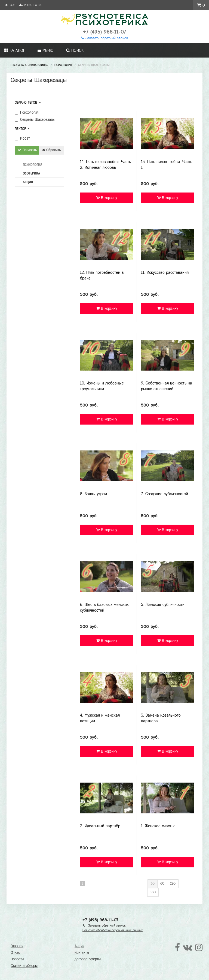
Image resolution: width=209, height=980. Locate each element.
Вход (10, 5)
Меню (45, 50)
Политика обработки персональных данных (113, 930)
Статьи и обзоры (24, 966)
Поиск (75, 50)
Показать (27, 150)
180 (153, 892)
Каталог (15, 50)
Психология (33, 165)
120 (173, 883)
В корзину (107, 198)
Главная (17, 946)
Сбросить (51, 150)
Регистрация (31, 5)
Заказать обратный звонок (105, 38)
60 (162, 883)
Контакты (82, 953)
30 (153, 883)
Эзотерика (31, 173)
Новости (17, 959)
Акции (79, 946)
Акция (28, 182)
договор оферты (88, 959)
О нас (15, 953)
